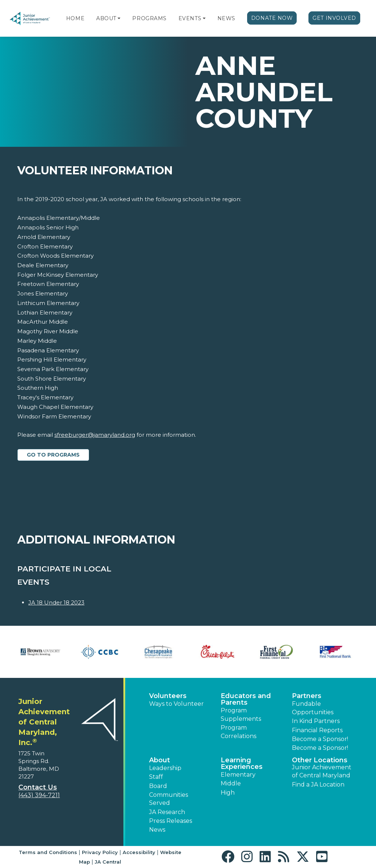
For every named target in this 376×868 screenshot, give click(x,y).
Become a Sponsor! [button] (320, 739)
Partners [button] (307, 696)
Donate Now (272, 18)
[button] (119, 18)
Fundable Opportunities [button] (313, 708)
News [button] (157, 830)
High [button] (228, 793)
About (106, 18)
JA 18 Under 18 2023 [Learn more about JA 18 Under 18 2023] (56, 602)
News (226, 18)
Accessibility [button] (139, 852)
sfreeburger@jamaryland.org (95, 435)
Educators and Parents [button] (246, 699)
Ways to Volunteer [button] (176, 704)
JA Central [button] (108, 862)
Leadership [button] (165, 768)
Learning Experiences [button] (242, 763)
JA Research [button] (167, 812)
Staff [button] (156, 777)
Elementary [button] (238, 775)
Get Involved (334, 18)
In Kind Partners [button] (316, 721)
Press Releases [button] (171, 821)
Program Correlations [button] (238, 732)
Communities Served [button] (169, 799)
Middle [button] (231, 783)
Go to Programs (53, 455)
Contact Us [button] (38, 787)
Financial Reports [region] (317, 730)
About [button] (160, 760)
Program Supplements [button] (241, 714)
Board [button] (158, 786)
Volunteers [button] (168, 696)
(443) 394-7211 (39, 795)
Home (75, 18)
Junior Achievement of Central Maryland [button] (322, 771)
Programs (149, 18)
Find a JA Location (318, 785)
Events (190, 18)
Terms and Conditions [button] (48, 852)
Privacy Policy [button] (100, 852)
